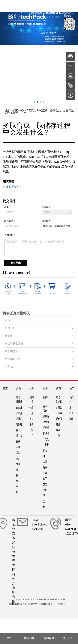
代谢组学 (10, 336)
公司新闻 (72, 410)
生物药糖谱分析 (48, 428)
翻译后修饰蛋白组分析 (17, 467)
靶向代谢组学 (57, 416)
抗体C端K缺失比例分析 (44, 479)
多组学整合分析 (14, 344)
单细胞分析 (11, 351)
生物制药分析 (13, 359)
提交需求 (16, 263)
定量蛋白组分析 (21, 419)
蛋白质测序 (19, 413)
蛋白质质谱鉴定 (17, 419)
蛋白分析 (10, 328)
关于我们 (10, 367)
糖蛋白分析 (19, 453)
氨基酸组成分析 (46, 428)
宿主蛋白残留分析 (46, 470)
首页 (5, 389)
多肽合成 (12, 187)
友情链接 (64, 604)
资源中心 (70, 410)
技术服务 (29, 638)
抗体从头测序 (30, 416)
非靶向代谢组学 (59, 419)
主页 (8, 111)
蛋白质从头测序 (32, 419)
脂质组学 (61, 410)
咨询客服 (49, 638)
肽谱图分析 (44, 422)
